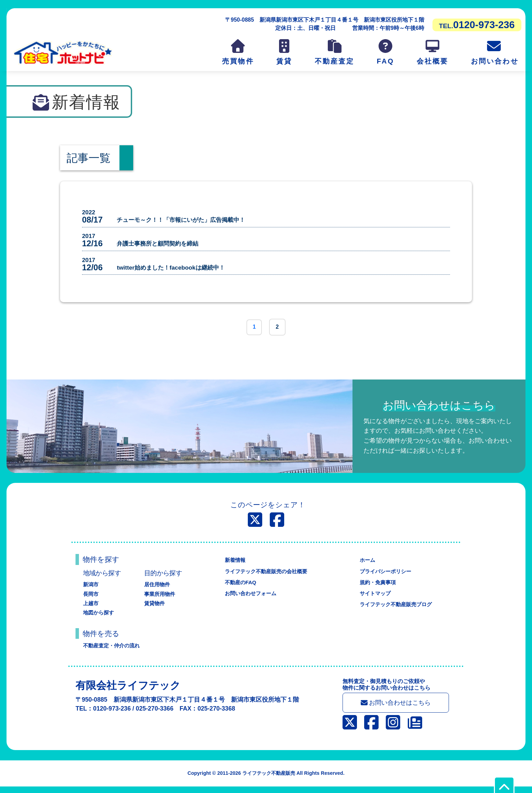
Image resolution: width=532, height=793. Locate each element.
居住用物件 (158, 590)
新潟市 (91, 590)
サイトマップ (374, 599)
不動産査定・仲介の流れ (113, 651)
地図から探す (100, 618)
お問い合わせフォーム (250, 599)
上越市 (91, 608)
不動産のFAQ (239, 587)
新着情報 (233, 565)
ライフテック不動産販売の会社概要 (266, 576)
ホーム (366, 565)
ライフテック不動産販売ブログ (396, 610)
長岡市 (91, 599)
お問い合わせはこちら (396, 709)
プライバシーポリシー (385, 576)
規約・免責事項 (377, 587)
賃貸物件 (155, 608)
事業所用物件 (161, 599)
